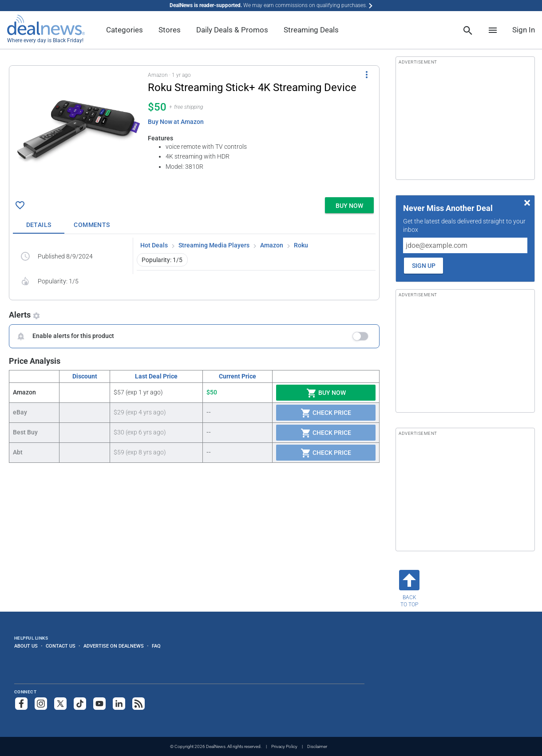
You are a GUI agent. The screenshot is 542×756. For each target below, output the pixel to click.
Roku (301, 245)
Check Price (326, 413)
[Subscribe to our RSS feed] (138, 704)
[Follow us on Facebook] (21, 704)
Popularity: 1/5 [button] (162, 260)
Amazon (272, 245)
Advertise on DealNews (114, 646)
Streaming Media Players (214, 245)
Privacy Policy (284, 746)
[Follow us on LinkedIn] (119, 704)
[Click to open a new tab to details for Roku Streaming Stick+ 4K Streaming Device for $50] (79, 131)
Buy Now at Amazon (176, 122)
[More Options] (367, 75)
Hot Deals (154, 245)
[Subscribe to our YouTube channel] (99, 704)
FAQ (156, 646)
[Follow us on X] (60, 704)
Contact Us (61, 646)
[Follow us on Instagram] (41, 704)
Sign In (524, 30)
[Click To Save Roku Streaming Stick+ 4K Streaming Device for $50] (20, 205)
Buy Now (326, 393)
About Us (26, 646)
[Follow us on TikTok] (80, 704)
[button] (194, 130)
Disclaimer (317, 746)
